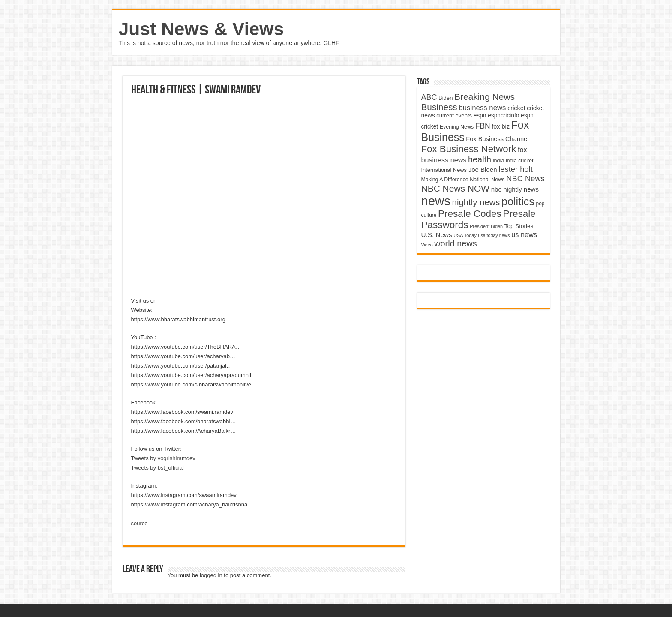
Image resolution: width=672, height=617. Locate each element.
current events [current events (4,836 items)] (454, 115)
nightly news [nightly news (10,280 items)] (476, 202)
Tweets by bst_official (157, 468)
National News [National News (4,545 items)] (487, 180)
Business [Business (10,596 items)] (439, 107)
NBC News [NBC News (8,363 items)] (525, 178)
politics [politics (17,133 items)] (518, 201)
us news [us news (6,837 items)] (524, 234)
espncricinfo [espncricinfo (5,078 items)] (503, 115)
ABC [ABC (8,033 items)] (429, 97)
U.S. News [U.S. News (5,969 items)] (437, 235)
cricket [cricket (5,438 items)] (516, 108)
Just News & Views (201, 29)
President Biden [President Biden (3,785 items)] (486, 226)
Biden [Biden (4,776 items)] (445, 98)
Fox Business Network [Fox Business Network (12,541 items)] (469, 149)
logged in (211, 575)
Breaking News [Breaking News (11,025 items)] (484, 97)
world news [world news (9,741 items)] (455, 243)
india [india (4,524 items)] (499, 161)
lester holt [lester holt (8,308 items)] (516, 169)
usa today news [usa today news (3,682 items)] (494, 235)
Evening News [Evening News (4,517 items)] (457, 127)
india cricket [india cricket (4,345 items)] (519, 161)
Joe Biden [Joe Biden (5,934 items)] (483, 169)
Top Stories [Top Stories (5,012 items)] (519, 226)
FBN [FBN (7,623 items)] (483, 126)
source (139, 523)
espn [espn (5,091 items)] (480, 115)
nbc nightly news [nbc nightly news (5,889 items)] (515, 189)
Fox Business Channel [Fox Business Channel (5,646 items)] (497, 139)
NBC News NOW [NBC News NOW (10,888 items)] (456, 188)
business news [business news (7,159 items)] (482, 108)
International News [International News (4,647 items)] (444, 170)
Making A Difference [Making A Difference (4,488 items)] (445, 180)
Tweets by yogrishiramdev (163, 458)
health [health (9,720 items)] (480, 159)
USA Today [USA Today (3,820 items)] (465, 235)
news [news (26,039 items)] (436, 201)
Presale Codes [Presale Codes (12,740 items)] (470, 214)
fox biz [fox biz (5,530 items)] (501, 126)
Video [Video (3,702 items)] (427, 245)
